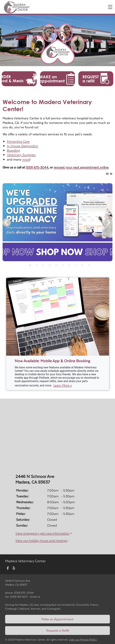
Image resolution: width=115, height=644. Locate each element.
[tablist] (58, 265)
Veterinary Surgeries (21, 155)
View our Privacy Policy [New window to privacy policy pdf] (83, 640)
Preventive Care (18, 141)
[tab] (30, 265)
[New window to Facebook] (8, 568)
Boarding (13, 150)
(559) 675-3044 (37, 167)
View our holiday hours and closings (41, 540)
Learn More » (63, 385)
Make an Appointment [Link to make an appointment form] (58, 619)
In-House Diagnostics (22, 146)
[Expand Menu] (110, 7)
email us (35, 597)
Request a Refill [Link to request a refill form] (58, 630)
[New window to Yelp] (14, 568)
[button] (19, 79)
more (26, 159)
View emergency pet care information (42, 533)
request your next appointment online (81, 167)
